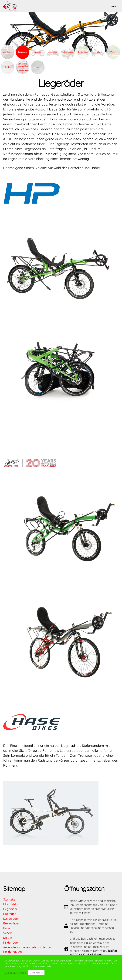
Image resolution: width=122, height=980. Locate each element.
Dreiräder (38, 57)
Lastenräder (53, 57)
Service (7, 72)
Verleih (113, 57)
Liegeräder (10, 914)
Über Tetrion (8, 57)
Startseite (9, 904)
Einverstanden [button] (36, 973)
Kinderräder (83, 57)
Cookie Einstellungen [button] (15, 973)
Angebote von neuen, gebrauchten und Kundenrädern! (23, 72)
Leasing (38, 72)
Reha (98, 57)
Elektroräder (68, 57)
